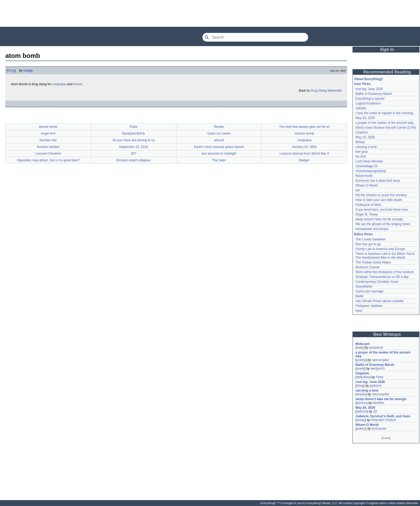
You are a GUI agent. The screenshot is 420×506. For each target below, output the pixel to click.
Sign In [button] (387, 49)
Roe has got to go (368, 244)
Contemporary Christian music (377, 282)
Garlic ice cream (219, 133)
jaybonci (376, 386)
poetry (361, 360)
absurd (219, 140)
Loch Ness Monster (369, 161)
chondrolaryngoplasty (371, 171)
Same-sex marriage (370, 291)
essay (361, 420)
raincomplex (380, 360)
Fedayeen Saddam (369, 306)
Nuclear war (48, 140)
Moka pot (363, 344)
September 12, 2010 (134, 147)
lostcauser (379, 429)
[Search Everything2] (255, 37)
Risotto (219, 127)
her (358, 190)
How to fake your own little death (379, 200)
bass (359, 311)
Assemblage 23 (367, 166)
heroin (78, 84)
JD (375, 411)
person (361, 403)
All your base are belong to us (134, 140)
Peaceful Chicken (384, 420)
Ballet (359, 296)
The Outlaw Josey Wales (373, 262)
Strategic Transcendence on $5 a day (382, 277)
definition (363, 377)
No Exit (361, 157)
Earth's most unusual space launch (219, 147)
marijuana (59, 84)
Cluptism (362, 132)
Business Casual (367, 267)
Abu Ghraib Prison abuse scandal (379, 301)
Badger (304, 160)
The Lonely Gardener (371, 239)
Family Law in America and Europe (380, 249)
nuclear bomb (304, 133)
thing (11, 70)
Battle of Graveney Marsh (374, 94)
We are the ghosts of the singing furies (383, 224)
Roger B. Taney (367, 214)
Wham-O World (366, 185)
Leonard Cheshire (48, 154)
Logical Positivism (368, 103)
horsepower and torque (372, 229)
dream (361, 394)
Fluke (134, 127)
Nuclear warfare (48, 147)
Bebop (360, 142)
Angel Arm (48, 133)
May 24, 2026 (365, 137)
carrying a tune (366, 147)
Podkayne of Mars (368, 205)
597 (134, 154)
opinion (362, 411)
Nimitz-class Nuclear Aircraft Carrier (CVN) (386, 128)
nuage (28, 70)
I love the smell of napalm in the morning (384, 113)
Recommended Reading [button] (387, 72)
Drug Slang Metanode (326, 91)
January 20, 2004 (304, 147)
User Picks (362, 84)
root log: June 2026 (369, 89)
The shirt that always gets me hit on (304, 127)
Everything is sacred (370, 99)
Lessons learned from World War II (304, 154)
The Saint (219, 160)
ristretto (361, 108)
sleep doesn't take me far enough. (380, 219)
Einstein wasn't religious (134, 160)
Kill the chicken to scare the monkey (381, 195)
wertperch (376, 348)
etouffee (378, 403)
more (386, 438)
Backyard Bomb (134, 133)
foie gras (362, 152)
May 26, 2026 (365, 118)
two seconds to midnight (219, 154)
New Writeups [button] (387, 334)
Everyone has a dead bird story (378, 181)
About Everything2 (368, 79)
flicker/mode (364, 176)
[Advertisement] (210, 13)
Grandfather (364, 287)
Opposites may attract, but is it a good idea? (48, 160)
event (360, 369)
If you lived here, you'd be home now (382, 210)
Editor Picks (363, 234)
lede (360, 348)
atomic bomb (48, 127)
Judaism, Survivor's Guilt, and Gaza (383, 416)
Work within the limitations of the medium (385, 272)
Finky (379, 377)
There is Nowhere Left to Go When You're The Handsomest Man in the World (386, 256)
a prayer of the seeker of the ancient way (385, 123)
